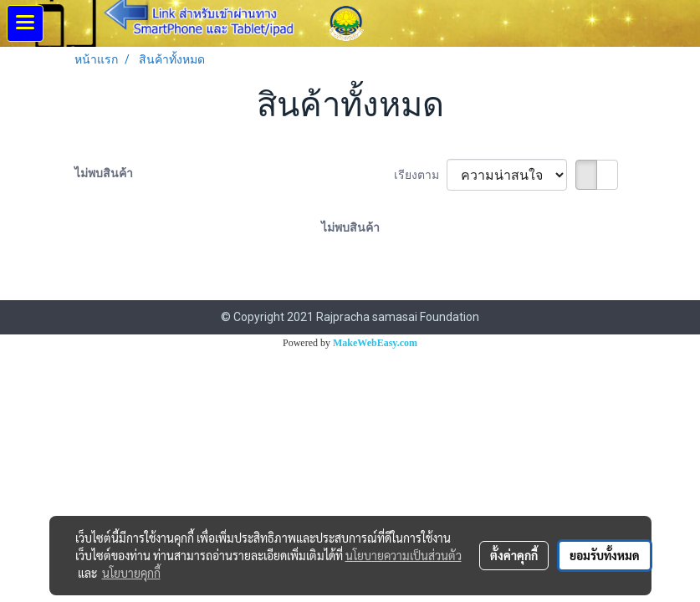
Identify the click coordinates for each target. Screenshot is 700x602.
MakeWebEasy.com (375, 343)
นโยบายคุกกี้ (131, 573)
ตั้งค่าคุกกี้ (514, 555)
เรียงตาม (420, 175)
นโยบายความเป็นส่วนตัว (404, 555)
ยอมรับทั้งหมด (605, 555)
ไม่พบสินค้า (104, 173)
